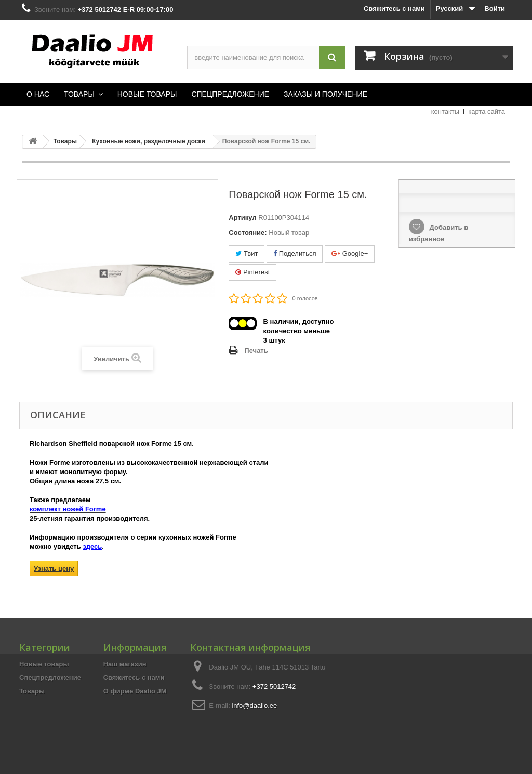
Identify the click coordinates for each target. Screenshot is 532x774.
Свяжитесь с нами (394, 9)
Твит (247, 253)
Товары (32, 691)
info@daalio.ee (254, 706)
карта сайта (487, 111)
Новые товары (44, 664)
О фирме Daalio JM (135, 691)
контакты (445, 111)
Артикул (242, 218)
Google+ (350, 253)
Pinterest (252, 272)
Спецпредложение (50, 678)
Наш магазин (125, 664)
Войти (495, 9)
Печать (256, 351)
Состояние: (248, 233)
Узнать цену (54, 568)
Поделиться (295, 253)
